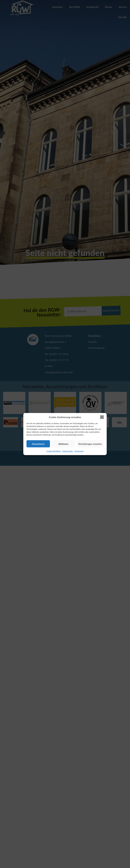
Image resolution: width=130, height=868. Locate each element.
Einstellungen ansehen (90, 444)
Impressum (79, 451)
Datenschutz (68, 451)
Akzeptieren (38, 444)
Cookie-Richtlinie (54, 451)
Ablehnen (63, 444)
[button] (102, 417)
